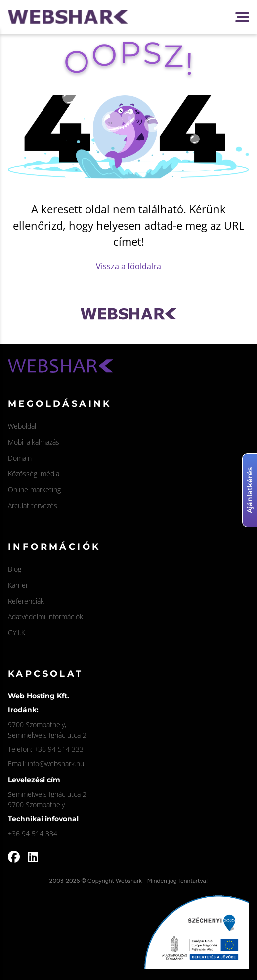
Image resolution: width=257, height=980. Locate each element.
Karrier (18, 585)
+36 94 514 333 (59, 749)
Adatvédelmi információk (45, 617)
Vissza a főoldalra (128, 266)
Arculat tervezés (33, 505)
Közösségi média (34, 474)
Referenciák (26, 601)
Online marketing (34, 490)
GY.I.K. (17, 632)
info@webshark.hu (56, 764)
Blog (15, 569)
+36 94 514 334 (33, 833)
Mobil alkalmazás (34, 442)
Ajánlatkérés (250, 490)
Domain (20, 458)
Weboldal (22, 426)
